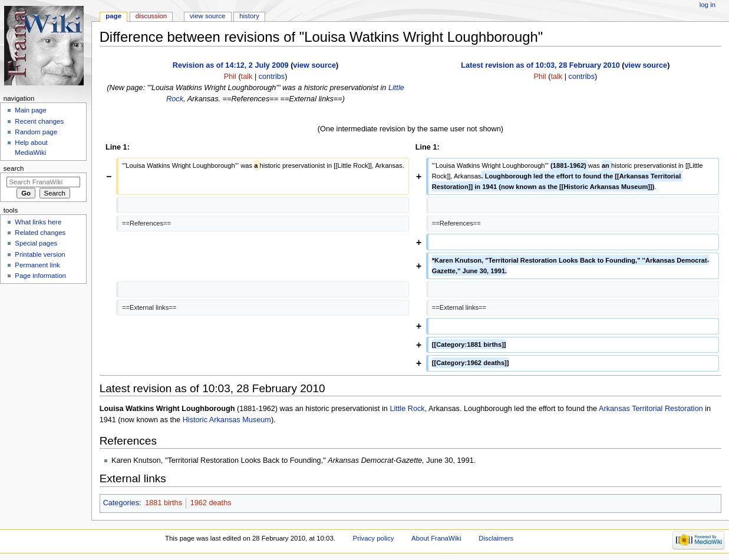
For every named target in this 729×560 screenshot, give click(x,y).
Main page (31, 110)
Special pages (36, 243)
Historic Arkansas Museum (227, 420)
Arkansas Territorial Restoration (651, 409)
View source (207, 16)
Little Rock (407, 409)
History (249, 16)
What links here (38, 222)
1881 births (164, 503)
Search (14, 168)
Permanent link (37, 265)
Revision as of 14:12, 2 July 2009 (231, 65)
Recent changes (39, 121)
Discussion (151, 16)
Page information (40, 276)
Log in (707, 5)
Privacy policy (374, 538)
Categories (121, 503)
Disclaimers (496, 538)
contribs (272, 77)
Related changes (40, 233)
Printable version (40, 254)
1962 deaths (211, 503)
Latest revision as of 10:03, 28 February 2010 (540, 65)
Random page (36, 132)
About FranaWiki (436, 538)
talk (247, 77)
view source (314, 65)
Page (113, 16)
